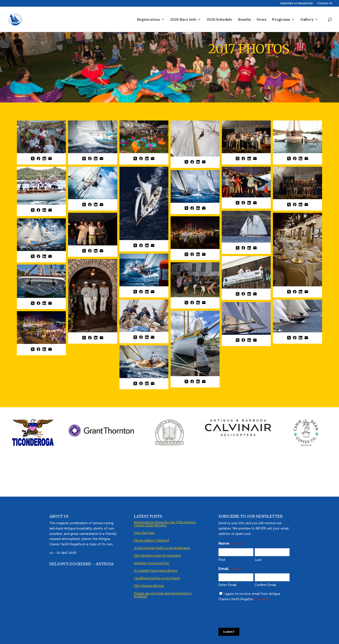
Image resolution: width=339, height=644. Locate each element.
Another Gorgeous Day (152, 561)
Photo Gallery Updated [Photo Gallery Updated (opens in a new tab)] (151, 539)
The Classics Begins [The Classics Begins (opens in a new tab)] (149, 584)
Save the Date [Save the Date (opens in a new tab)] (144, 531)
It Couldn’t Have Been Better (156, 569)
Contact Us (325, 3)
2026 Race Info (183, 20)
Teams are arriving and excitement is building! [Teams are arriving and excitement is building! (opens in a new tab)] (163, 593)
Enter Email (227, 583)
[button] (41, 142)
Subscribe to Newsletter (297, 3)
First (222, 558)
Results (244, 20)
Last (258, 558)
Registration (148, 20)
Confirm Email (265, 583)
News (261, 20)
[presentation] (252, 612)
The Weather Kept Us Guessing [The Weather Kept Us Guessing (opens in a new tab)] (157, 554)
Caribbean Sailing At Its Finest (157, 576)
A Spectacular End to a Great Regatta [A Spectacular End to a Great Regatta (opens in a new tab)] (162, 546)
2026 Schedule (219, 20)
